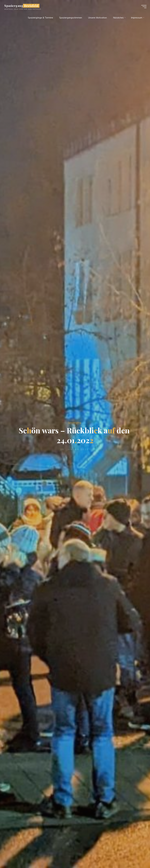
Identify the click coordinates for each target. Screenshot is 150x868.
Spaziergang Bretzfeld (22, 6)
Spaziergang (74, 422)
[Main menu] (143, 7)
